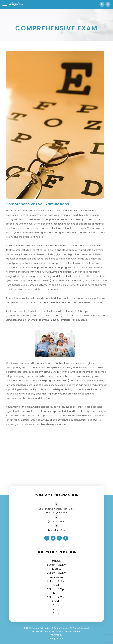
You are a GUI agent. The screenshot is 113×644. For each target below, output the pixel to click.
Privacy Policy (64, 631)
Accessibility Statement (44, 631)
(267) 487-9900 (56, 522)
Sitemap (77, 631)
